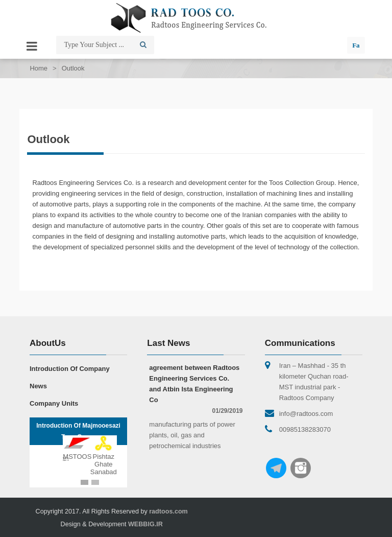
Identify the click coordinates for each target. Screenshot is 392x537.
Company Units (54, 403)
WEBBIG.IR (145, 524)
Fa (356, 45)
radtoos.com (168, 511)
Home (39, 68)
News (38, 386)
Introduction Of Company (70, 369)
